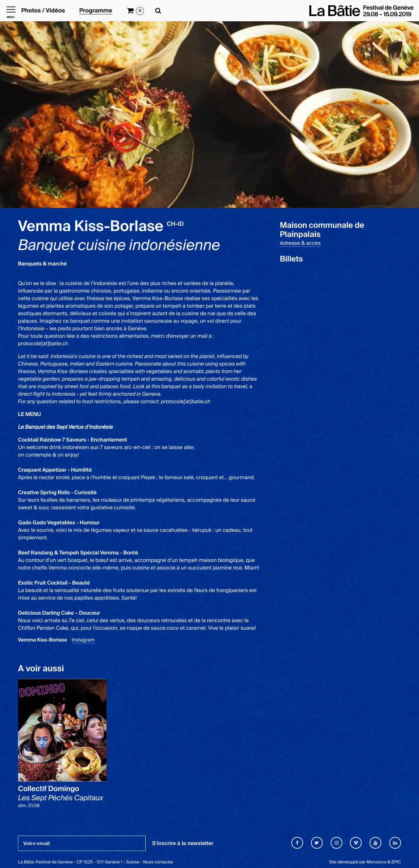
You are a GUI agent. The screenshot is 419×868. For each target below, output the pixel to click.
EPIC (396, 862)
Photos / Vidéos (43, 11)
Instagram (83, 640)
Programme (96, 11)
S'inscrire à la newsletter (183, 843)
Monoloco (376, 862)
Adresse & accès (300, 243)
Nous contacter (158, 862)
